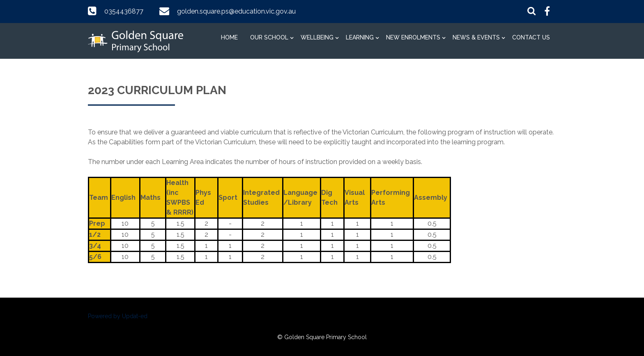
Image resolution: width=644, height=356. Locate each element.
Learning (360, 37)
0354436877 (124, 11)
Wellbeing (317, 37)
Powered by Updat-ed (118, 316)
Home (229, 37)
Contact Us (531, 37)
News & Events (476, 37)
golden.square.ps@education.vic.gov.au (236, 11)
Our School (269, 37)
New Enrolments (413, 37)
